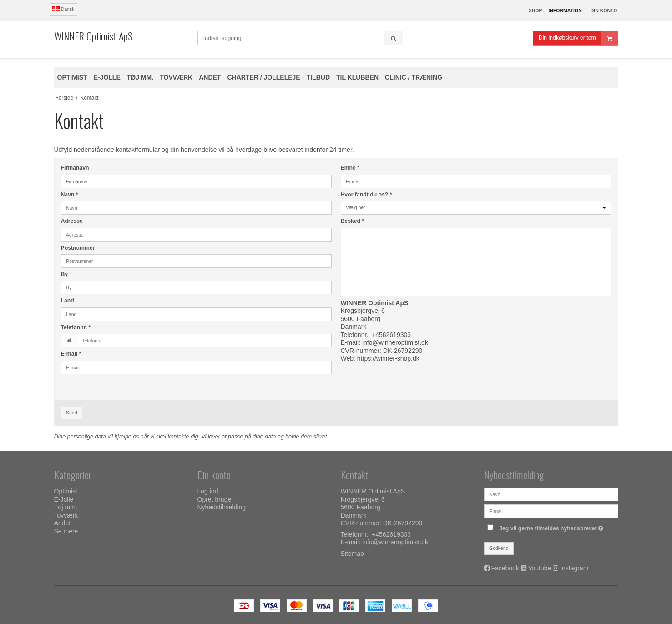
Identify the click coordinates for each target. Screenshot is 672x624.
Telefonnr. (76, 327)
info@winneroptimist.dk (395, 342)
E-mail (71, 354)
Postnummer (78, 248)
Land (68, 301)
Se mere (66, 531)
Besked (353, 221)
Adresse (72, 221)
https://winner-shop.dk (388, 358)
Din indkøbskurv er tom (578, 38)
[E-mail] (551, 511)
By (65, 274)
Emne (350, 168)
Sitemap (352, 554)
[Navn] (551, 494)
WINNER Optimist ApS (93, 36)
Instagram (574, 568)
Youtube (539, 568)
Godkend (499, 548)
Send (72, 413)
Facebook (505, 568)
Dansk (63, 9)
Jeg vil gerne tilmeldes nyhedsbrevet (552, 526)
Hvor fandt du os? (366, 195)
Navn (70, 195)
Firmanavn (75, 168)
